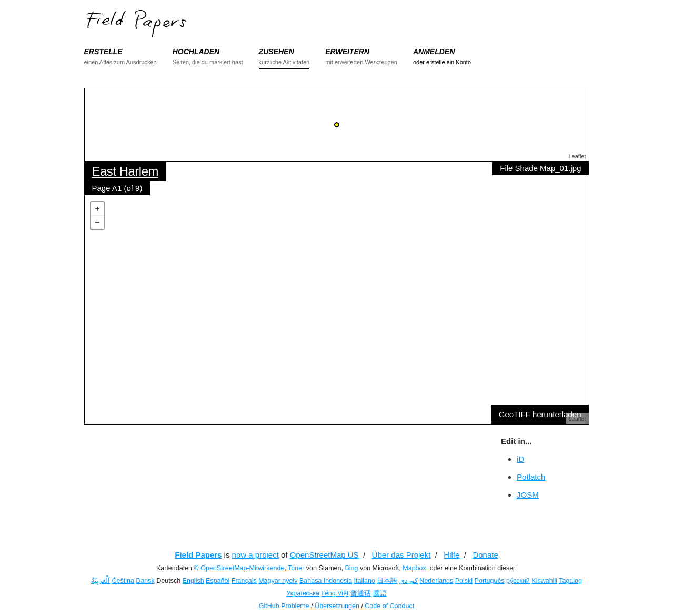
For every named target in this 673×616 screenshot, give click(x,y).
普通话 (361, 593)
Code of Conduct (389, 606)
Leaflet (577, 156)
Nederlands (436, 581)
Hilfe (451, 555)
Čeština (123, 581)
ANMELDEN (434, 52)
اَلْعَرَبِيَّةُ (101, 581)
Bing (351, 568)
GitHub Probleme (284, 606)
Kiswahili (544, 581)
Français (244, 581)
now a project (255, 555)
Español (218, 581)
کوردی (409, 581)
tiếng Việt (335, 593)
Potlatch (531, 477)
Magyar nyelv (278, 581)
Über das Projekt (401, 555)
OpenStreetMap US (324, 555)
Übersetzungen (337, 606)
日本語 (387, 581)
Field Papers (198, 555)
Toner (296, 568)
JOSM (528, 495)
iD (520, 459)
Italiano (365, 581)
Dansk (145, 581)
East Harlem (125, 171)
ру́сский (518, 581)
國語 (380, 593)
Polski (464, 581)
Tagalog (570, 581)
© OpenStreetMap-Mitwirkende (239, 568)
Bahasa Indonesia (326, 581)
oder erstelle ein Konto (442, 62)
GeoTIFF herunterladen (540, 414)
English (193, 581)
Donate (485, 555)
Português (490, 581)
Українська (303, 593)
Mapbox (414, 568)
